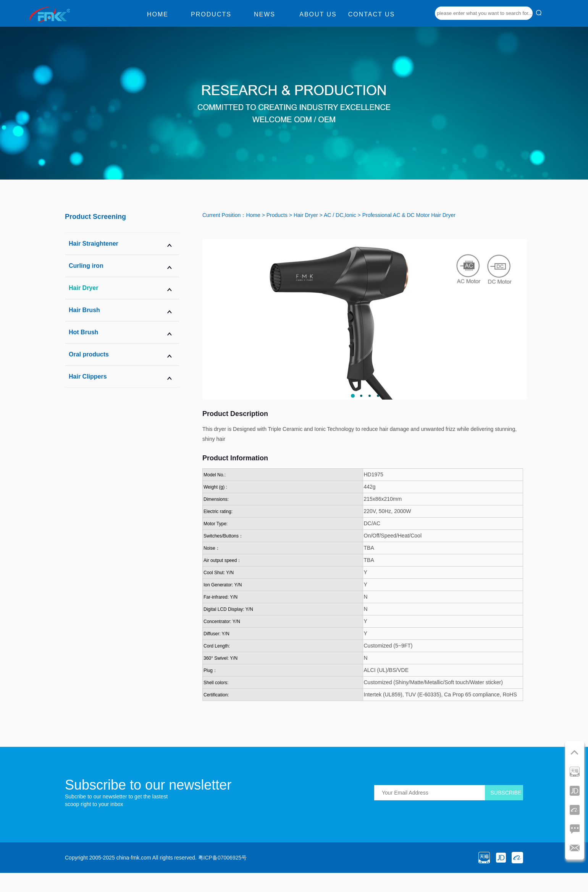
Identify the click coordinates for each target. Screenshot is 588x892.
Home (158, 14)
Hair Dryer (306, 215)
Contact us (372, 14)
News (265, 14)
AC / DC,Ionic (340, 215)
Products (211, 14)
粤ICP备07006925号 (223, 858)
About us (318, 14)
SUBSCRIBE (506, 793)
